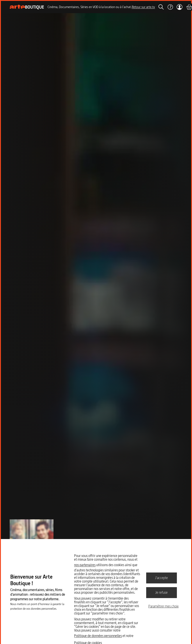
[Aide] (170, 7)
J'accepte (161, 578)
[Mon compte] (179, 7)
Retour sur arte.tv (143, 7)
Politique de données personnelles (98, 636)
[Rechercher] (161, 7)
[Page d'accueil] (27, 7)
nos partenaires (85, 565)
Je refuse (161, 592)
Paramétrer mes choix (164, 606)
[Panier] (189, 7)
